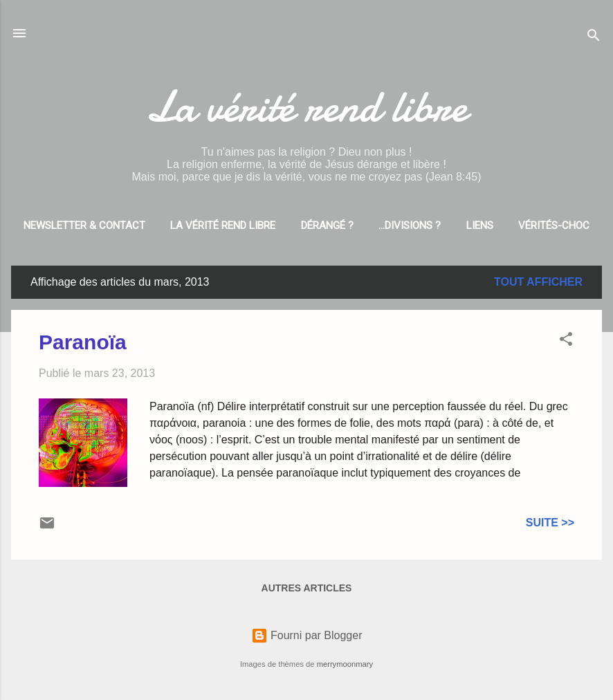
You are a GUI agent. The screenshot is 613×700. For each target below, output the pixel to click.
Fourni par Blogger (307, 635)
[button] (566, 341)
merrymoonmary (345, 664)
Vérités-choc (554, 225)
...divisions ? (410, 225)
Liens (480, 225)
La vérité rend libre (306, 107)
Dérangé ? (327, 225)
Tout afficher (538, 282)
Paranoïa (83, 342)
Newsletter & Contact (84, 225)
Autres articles (307, 588)
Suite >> (550, 523)
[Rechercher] (594, 38)
